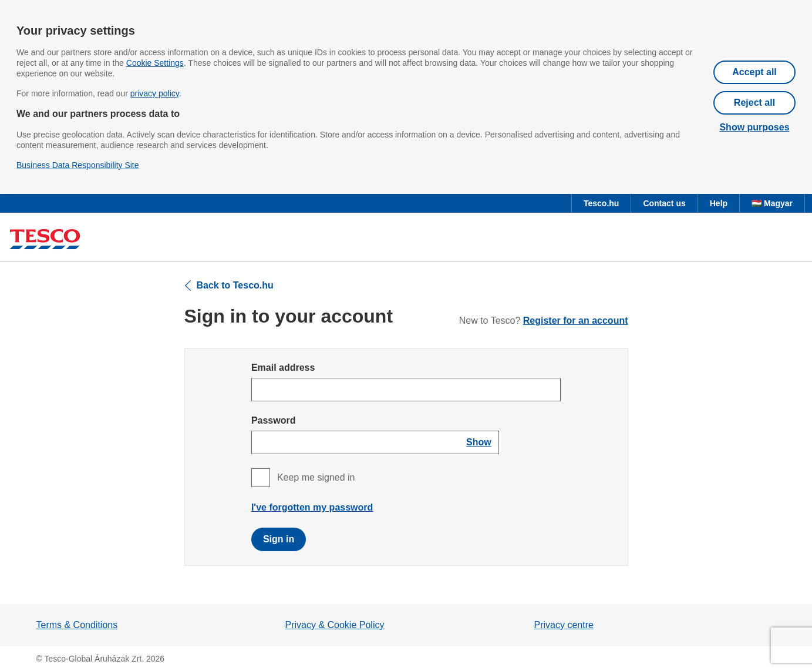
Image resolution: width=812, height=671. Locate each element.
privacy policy (155, 93)
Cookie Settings (155, 63)
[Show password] (479, 442)
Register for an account (576, 321)
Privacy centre (564, 625)
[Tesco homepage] (45, 239)
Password (274, 420)
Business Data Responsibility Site (78, 165)
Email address (283, 368)
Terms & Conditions (77, 625)
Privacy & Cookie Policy (335, 625)
